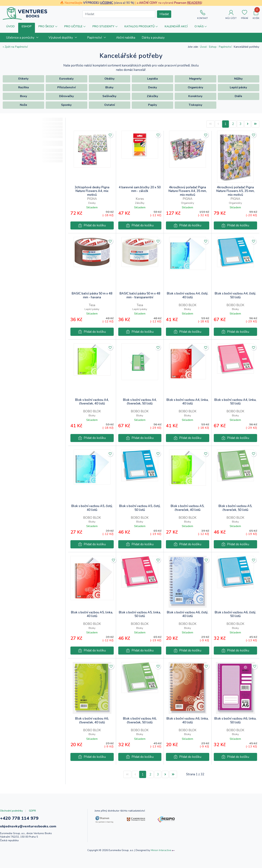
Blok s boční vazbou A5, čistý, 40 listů (92, 508)
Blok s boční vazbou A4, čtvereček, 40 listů (92, 402)
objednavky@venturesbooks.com (28, 826)
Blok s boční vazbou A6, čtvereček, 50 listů (140, 721)
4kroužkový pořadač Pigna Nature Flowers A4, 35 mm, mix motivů (188, 191)
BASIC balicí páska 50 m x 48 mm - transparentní (140, 295)
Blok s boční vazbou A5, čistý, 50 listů (140, 508)
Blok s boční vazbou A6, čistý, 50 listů (235, 614)
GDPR (32, 811)
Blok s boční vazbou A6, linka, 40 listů (187, 721)
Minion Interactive (161, 850)
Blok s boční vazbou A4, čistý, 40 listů (187, 295)
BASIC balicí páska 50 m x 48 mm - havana (92, 295)
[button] (27, 28)
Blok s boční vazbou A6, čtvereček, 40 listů (92, 721)
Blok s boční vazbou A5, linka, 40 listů (92, 614)
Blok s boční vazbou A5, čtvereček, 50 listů (235, 508)
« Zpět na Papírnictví (15, 47)
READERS (194, 3)
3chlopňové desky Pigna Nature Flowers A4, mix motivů (92, 191)
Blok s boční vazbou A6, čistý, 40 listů (187, 614)
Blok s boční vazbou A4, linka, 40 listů (187, 402)
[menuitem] (24, 38)
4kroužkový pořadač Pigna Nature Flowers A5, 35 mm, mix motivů (235, 191)
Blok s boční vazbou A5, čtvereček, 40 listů (187, 508)
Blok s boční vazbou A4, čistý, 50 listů (235, 295)
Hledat (164, 14)
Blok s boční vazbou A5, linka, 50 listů (140, 614)
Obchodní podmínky (11, 811)
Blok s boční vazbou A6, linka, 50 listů (235, 721)
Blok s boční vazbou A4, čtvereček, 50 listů (140, 402)
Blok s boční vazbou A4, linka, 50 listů (235, 402)
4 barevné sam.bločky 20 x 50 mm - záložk (140, 189)
